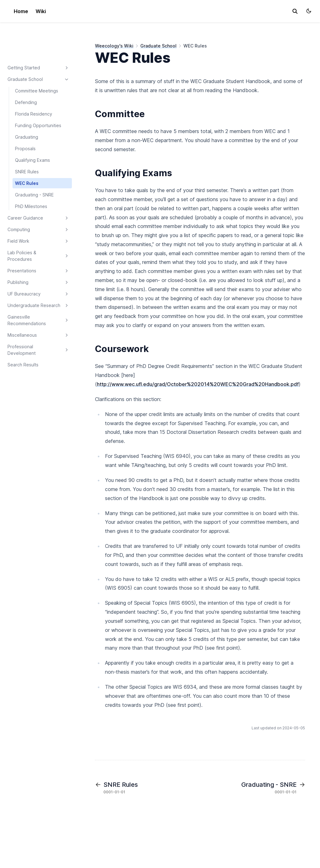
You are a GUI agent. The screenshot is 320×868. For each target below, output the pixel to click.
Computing (38, 230)
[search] (295, 11)
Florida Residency (34, 114)
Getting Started (38, 68)
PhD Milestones (31, 206)
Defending (26, 102)
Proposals (25, 149)
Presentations (38, 271)
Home (21, 11)
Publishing (38, 282)
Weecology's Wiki (114, 46)
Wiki (41, 11)
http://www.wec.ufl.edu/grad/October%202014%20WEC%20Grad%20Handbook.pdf (198, 384)
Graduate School (38, 79)
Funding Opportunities (38, 125)
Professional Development (38, 350)
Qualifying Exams (32, 160)
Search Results (23, 365)
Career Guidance (38, 218)
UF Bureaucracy (38, 294)
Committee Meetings (37, 91)
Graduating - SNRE (34, 195)
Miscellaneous (38, 335)
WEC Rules (27, 183)
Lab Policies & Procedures (38, 256)
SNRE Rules (27, 172)
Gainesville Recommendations (38, 320)
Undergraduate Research (38, 305)
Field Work (38, 241)
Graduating (27, 137)
